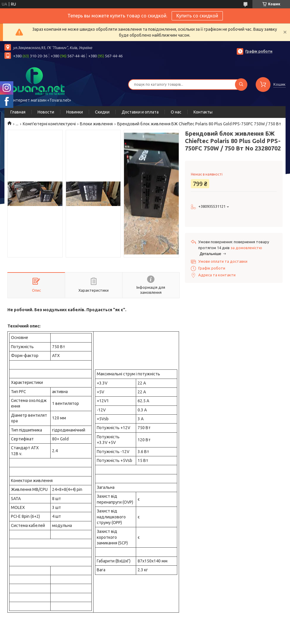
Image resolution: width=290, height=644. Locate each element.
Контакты (203, 112)
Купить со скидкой (197, 16)
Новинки (75, 112)
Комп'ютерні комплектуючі (49, 124)
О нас (176, 112)
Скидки (102, 112)
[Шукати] (241, 85)
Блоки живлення (96, 124)
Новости (46, 112)
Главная (18, 112)
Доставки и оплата (140, 112)
